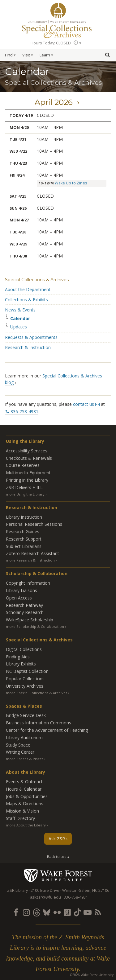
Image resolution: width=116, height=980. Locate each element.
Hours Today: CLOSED (51, 43)
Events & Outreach (25, 782)
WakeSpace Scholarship (30, 620)
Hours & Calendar (24, 789)
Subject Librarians (24, 546)
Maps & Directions (25, 803)
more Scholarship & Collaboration (35, 626)
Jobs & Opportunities (27, 796)
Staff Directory (20, 818)
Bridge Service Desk (26, 715)
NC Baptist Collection (27, 671)
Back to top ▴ (58, 856)
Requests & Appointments (31, 337)
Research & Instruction (28, 347)
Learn (45, 55)
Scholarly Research (25, 612)
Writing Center (20, 752)
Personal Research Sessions (34, 524)
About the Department (28, 289)
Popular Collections (25, 679)
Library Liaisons (21, 590)
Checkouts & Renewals (29, 458)
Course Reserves (23, 465)
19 (31, 115)
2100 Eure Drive (45, 890)
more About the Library (26, 825)
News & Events (20, 310)
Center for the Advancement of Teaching (47, 730)
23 (25, 163)
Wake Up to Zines (71, 183)
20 (27, 128)
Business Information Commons (39, 723)
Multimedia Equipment (28, 473)
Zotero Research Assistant (32, 553)
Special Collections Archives (58, 29)
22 (25, 151)
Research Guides (23, 531)
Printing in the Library (27, 480)
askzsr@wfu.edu (45, 897)
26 (24, 208)
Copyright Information (28, 583)
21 (24, 140)
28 (24, 232)
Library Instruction (24, 517)
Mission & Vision (22, 811)
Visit (26, 55)
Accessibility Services (27, 451)
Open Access (19, 598)
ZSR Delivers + (24, 487)
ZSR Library (58, 10)
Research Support (24, 539)
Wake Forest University (58, 875)
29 (25, 244)
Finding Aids (18, 657)
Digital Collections (24, 649)
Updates (19, 327)
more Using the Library (25, 494)
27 (27, 220)
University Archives (25, 686)
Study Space (18, 745)
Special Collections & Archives (37, 280)
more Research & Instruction (30, 560)
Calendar (20, 319)
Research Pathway (24, 605)
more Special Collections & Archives (37, 693)
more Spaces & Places (25, 759)
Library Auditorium (24, 737)
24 (22, 175)
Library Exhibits (21, 664)
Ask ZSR (57, 839)
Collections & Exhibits (26, 300)
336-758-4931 (24, 412)
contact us (84, 404)
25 (24, 196)
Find (9, 55)
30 (25, 256)
